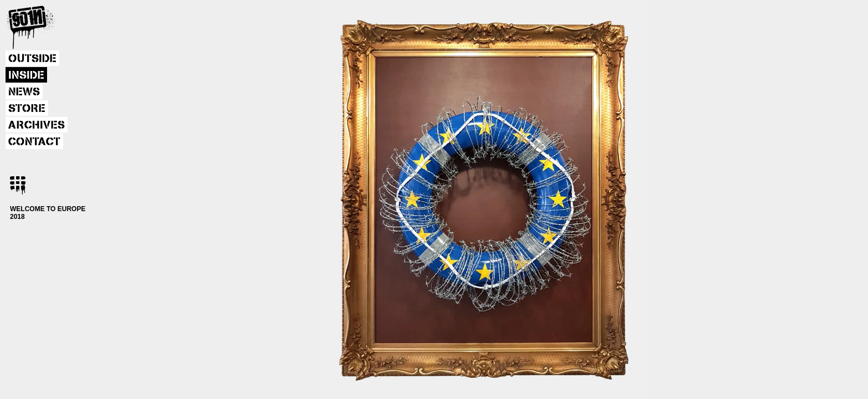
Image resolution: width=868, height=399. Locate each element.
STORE (27, 109)
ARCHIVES (37, 125)
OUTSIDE (32, 59)
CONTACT (34, 142)
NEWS (24, 92)
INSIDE (26, 75)
